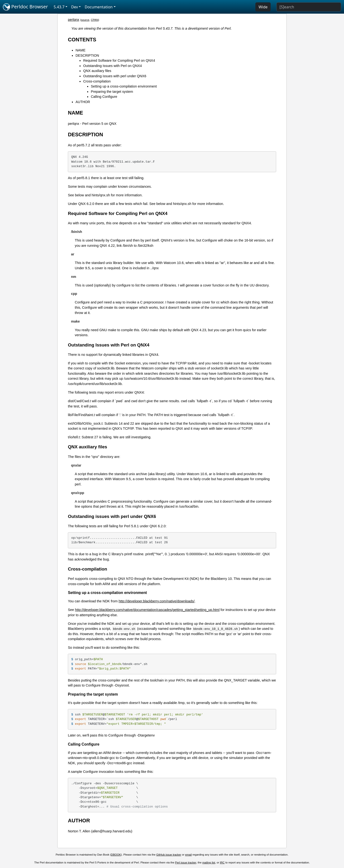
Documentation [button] (99, 7)
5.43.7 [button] (59, 7)
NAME (81, 50)
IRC (222, 863)
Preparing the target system (112, 92)
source (85, 20)
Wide (263, 7)
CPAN (94, 20)
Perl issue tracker (186, 863)
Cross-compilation (97, 81)
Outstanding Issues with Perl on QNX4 (113, 66)
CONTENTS (82, 40)
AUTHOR (83, 102)
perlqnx (73, 20)
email (188, 855)
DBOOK (116, 855)
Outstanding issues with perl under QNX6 (115, 76)
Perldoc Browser (25, 7)
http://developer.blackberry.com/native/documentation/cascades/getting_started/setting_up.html (147, 610)
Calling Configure (104, 97)
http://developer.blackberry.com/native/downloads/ (156, 601)
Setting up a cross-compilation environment (124, 86)
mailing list (209, 863)
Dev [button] (75, 7)
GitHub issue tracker (169, 855)
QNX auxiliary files (97, 71)
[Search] (309, 7)
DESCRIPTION (87, 55)
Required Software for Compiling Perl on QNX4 (119, 60)
